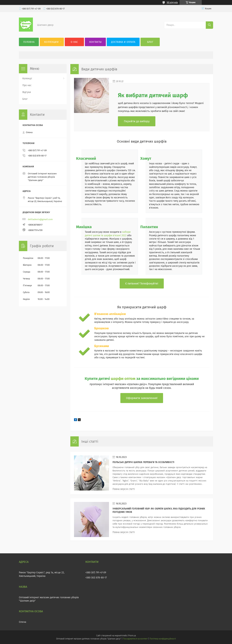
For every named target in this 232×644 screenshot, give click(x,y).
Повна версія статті (124, 489)
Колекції (27, 78)
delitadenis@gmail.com (40, 219)
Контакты (95, 42)
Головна (29, 42)
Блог (150, 42)
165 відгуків (172, 2)
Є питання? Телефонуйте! (142, 284)
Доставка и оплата (123, 42)
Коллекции (51, 42)
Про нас (27, 85)
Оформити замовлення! (142, 398)
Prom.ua (132, 636)
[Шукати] (209, 25)
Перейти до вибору (137, 121)
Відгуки (27, 92)
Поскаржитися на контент (135, 639)
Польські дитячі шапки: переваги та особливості (143, 462)
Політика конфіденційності (163, 639)
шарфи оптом (123, 379)
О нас (74, 42)
